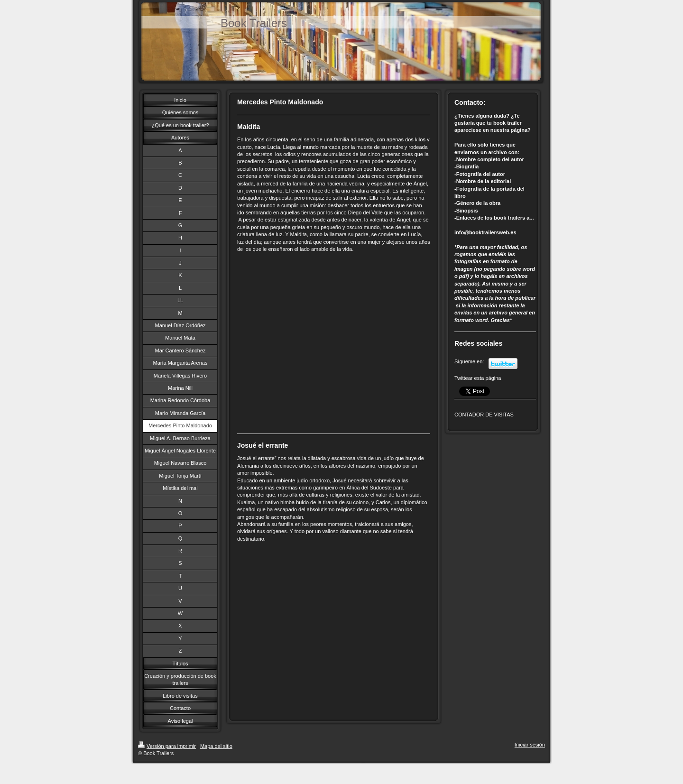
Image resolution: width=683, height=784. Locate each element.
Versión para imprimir (167, 746)
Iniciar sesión (530, 745)
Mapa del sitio (216, 746)
